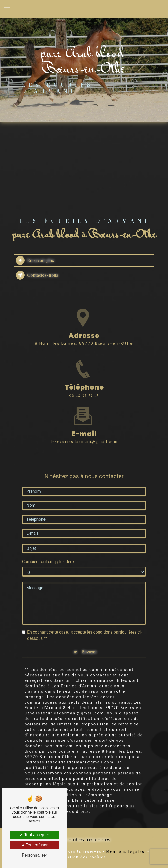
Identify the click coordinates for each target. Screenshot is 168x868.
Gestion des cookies (84, 857)
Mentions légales (125, 851)
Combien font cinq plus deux (48, 555)
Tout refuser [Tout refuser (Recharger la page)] (34, 845)
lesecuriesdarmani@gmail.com (84, 435)
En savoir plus (35, 260)
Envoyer (89, 646)
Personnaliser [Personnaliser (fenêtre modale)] (34, 855)
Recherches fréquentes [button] (84, 840)
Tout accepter (34, 835)
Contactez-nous (37, 275)
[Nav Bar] (7, 9)
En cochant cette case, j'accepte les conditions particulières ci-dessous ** (85, 629)
